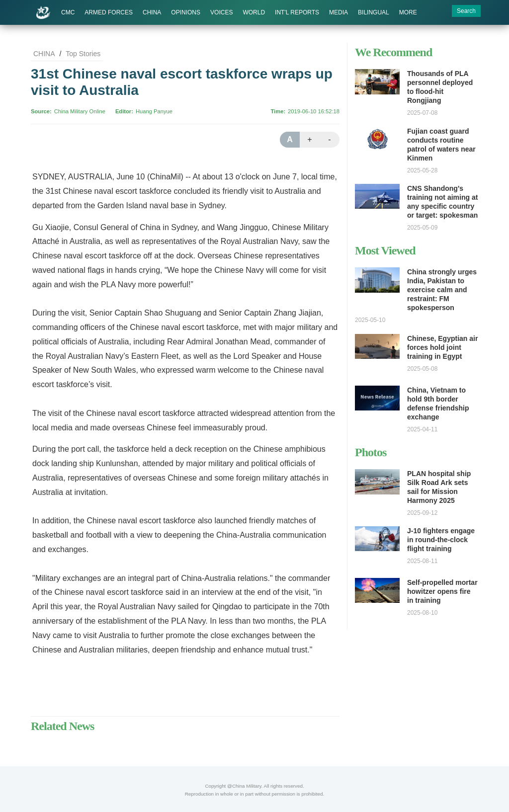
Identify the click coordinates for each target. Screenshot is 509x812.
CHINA (152, 12)
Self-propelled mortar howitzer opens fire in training (442, 591)
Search (466, 11)
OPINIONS (186, 12)
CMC (68, 12)
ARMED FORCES (109, 12)
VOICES (221, 12)
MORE (408, 12)
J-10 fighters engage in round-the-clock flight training (441, 540)
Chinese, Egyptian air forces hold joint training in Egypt (442, 347)
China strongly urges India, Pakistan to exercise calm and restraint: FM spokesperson (442, 290)
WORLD (254, 12)
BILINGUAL (374, 12)
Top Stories (83, 54)
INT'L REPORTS (297, 12)
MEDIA (339, 12)
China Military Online (80, 111)
